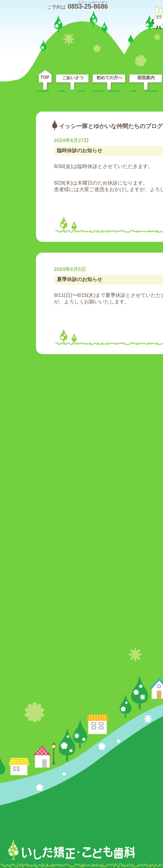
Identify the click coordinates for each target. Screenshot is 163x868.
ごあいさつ (73, 78)
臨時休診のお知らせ (80, 150)
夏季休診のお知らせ (80, 279)
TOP (45, 77)
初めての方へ (109, 78)
